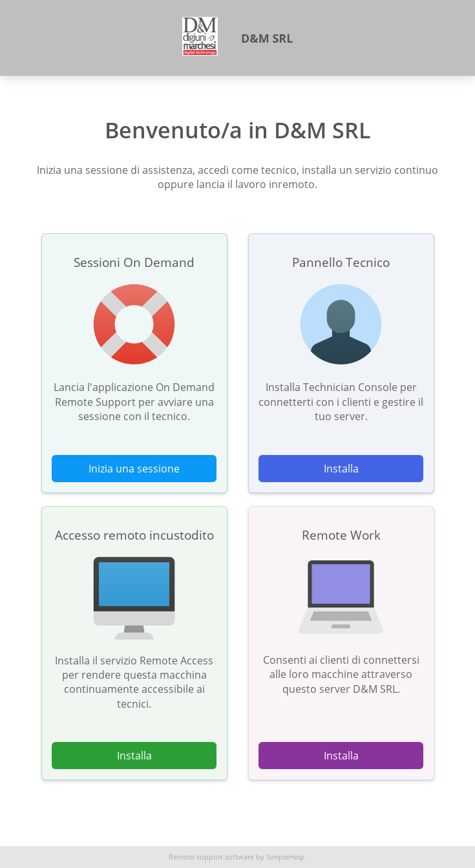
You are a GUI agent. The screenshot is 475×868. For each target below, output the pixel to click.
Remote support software (211, 857)
